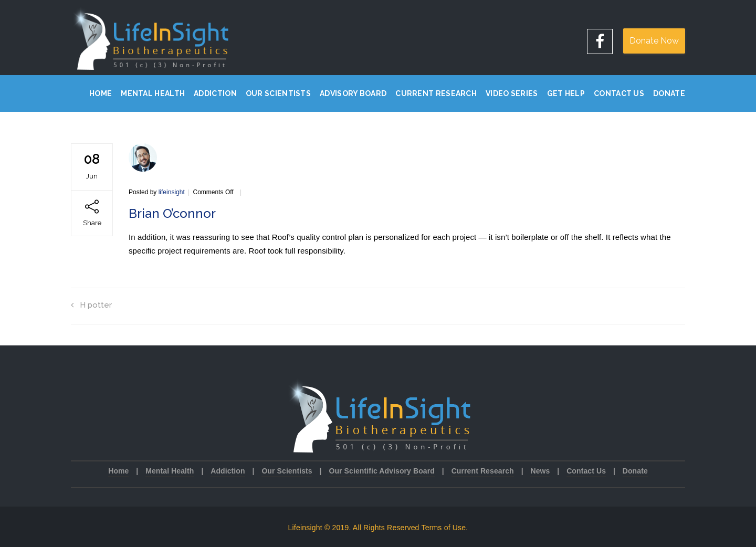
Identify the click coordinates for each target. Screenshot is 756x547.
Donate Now (654, 41)
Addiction (215, 93)
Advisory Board (353, 93)
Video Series (512, 93)
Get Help (566, 93)
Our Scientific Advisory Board (382, 471)
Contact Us (619, 93)
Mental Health (153, 93)
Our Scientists (278, 93)
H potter (91, 305)
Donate (669, 93)
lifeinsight (172, 192)
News (540, 471)
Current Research (436, 93)
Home (101, 93)
